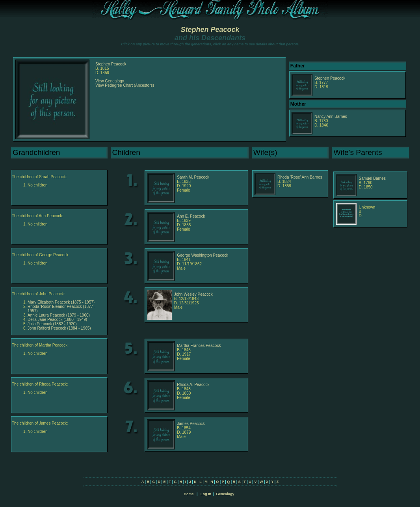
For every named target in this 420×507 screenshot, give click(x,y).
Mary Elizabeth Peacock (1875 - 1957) (61, 302)
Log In (206, 494)
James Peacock (191, 424)
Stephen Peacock (210, 30)
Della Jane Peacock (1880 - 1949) (57, 320)
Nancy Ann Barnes (331, 116)
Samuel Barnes (372, 178)
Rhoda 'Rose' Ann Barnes (300, 177)
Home (189, 494)
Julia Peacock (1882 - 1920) (52, 324)
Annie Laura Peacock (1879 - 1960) (59, 315)
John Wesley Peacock (193, 294)
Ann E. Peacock (191, 216)
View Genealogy (110, 81)
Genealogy (225, 494)
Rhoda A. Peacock (193, 385)
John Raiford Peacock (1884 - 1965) (59, 328)
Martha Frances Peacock (199, 346)
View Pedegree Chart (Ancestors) (125, 85)
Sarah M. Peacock (193, 177)
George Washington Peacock (203, 255)
